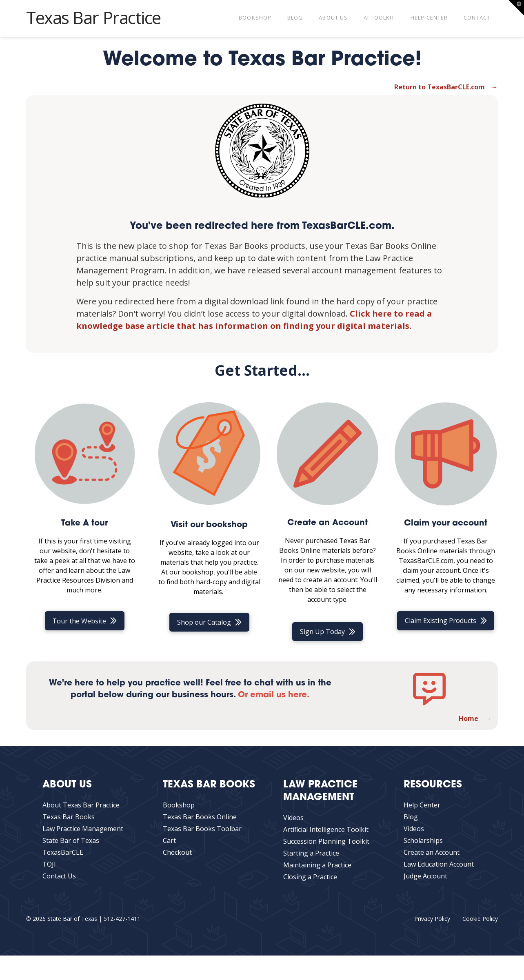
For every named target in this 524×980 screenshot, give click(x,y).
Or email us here (272, 695)
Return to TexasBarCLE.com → (446, 87)
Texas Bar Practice (93, 18)
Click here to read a (391, 314)
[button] (516, 8)
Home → (475, 718)
